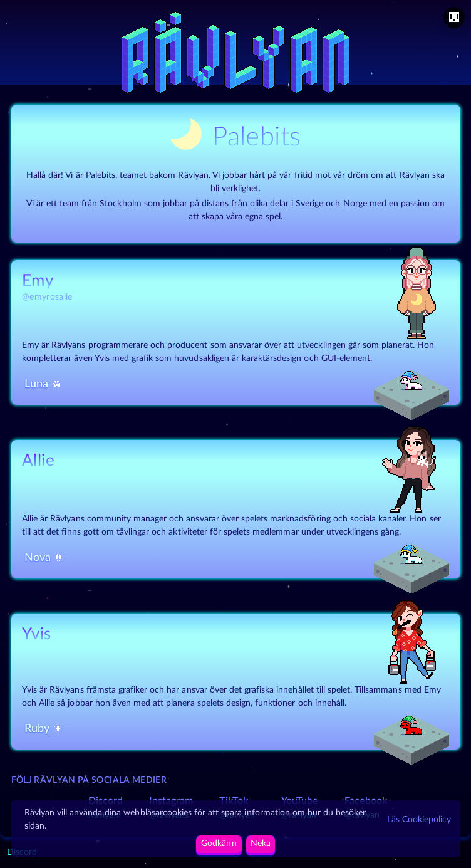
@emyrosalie (47, 297)
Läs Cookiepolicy (419, 820)
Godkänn (219, 844)
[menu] (454, 18)
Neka (261, 844)
